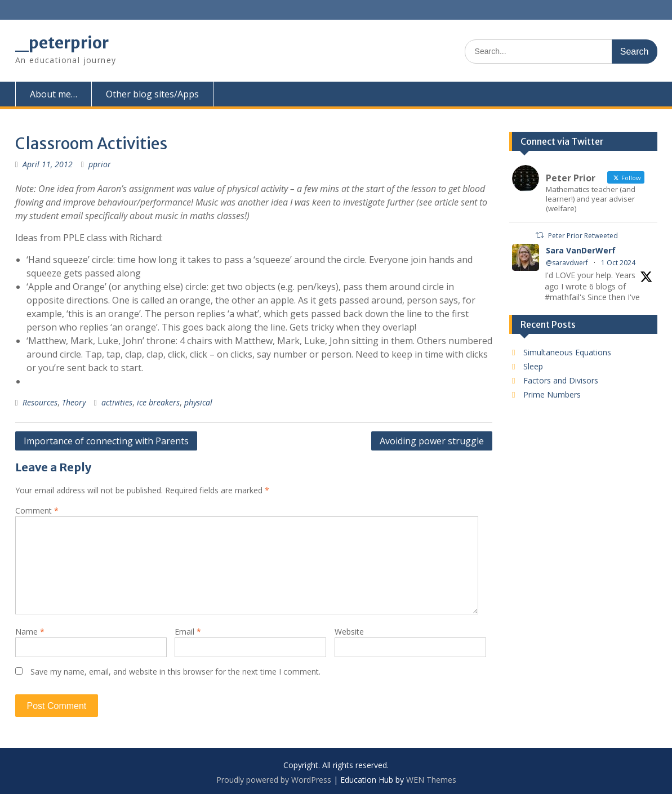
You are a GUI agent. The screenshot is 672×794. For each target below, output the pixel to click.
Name (30, 632)
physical (198, 402)
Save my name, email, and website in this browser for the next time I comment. (175, 672)
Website (349, 632)
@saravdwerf (567, 263)
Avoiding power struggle (432, 441)
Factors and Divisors (561, 380)
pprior (100, 164)
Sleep (533, 366)
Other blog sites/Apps (152, 94)
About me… (54, 94)
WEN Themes (431, 780)
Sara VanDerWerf (581, 250)
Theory (74, 402)
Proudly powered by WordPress (274, 780)
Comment (37, 510)
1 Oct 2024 (618, 263)
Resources (40, 402)
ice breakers (158, 402)
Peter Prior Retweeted (583, 236)
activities (117, 402)
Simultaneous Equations (567, 352)
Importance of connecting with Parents (106, 441)
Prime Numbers (552, 394)
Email (188, 632)
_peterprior (62, 43)
